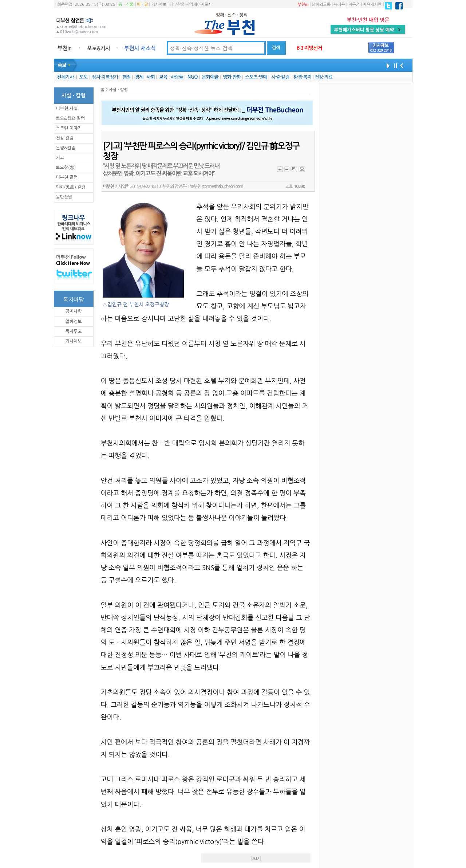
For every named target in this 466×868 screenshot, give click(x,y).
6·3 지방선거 (309, 48)
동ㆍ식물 (126, 5)
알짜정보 (73, 322)
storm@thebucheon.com (222, 186)
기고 (60, 158)
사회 (151, 77)
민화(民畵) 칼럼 (71, 187)
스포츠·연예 (256, 77)
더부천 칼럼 (67, 177)
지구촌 (354, 5)
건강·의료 (323, 77)
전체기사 (65, 77)
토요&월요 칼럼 (71, 118)
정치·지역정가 (105, 77)
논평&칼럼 (66, 148)
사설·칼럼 (280, 77)
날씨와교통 (321, 5)
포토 (83, 77)
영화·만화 (232, 77)
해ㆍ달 (143, 5)
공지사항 (73, 311)
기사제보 (159, 5)
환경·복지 (302, 77)
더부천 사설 (67, 109)
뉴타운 (339, 5)
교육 (163, 77)
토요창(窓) (66, 168)
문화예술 (210, 77)
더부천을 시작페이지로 (190, 4)
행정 (127, 77)
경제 (139, 77)
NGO (193, 77)
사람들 (177, 77)
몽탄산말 (64, 197)
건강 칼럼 (65, 138)
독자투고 (73, 331)
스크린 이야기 (69, 128)
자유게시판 (372, 5)
